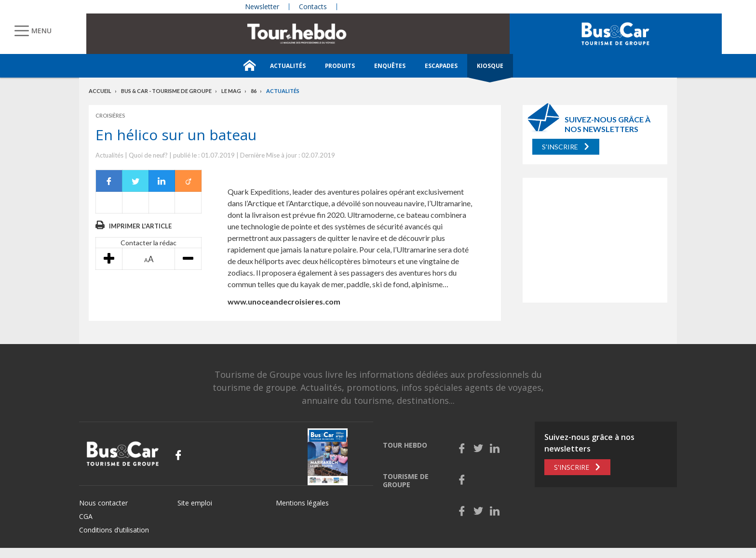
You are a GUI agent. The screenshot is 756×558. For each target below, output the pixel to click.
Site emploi (195, 503)
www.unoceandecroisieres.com (284, 301)
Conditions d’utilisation (114, 530)
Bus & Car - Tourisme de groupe (166, 91)
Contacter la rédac (148, 243)
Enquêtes (390, 66)
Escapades (441, 66)
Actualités (288, 66)
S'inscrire (560, 147)
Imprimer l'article (140, 226)
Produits (340, 66)
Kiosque (490, 66)
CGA (86, 516)
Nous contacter (103, 503)
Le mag (231, 91)
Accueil (100, 91)
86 (254, 91)
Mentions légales (302, 503)
